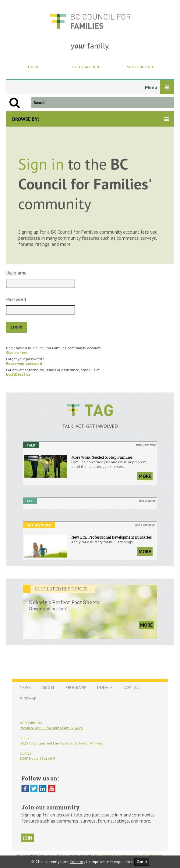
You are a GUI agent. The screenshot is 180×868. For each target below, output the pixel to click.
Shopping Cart (140, 67)
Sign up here (17, 352)
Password (16, 299)
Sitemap (28, 699)
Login (33, 67)
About (48, 687)
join (28, 838)
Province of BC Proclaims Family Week (51, 728)
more (145, 476)
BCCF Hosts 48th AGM (37, 758)
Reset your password (24, 363)
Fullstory (78, 862)
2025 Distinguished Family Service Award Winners (61, 743)
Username (16, 273)
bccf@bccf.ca (18, 374)
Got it (142, 862)
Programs (76, 687)
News (25, 687)
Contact (132, 687)
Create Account (87, 67)
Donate (105, 687)
